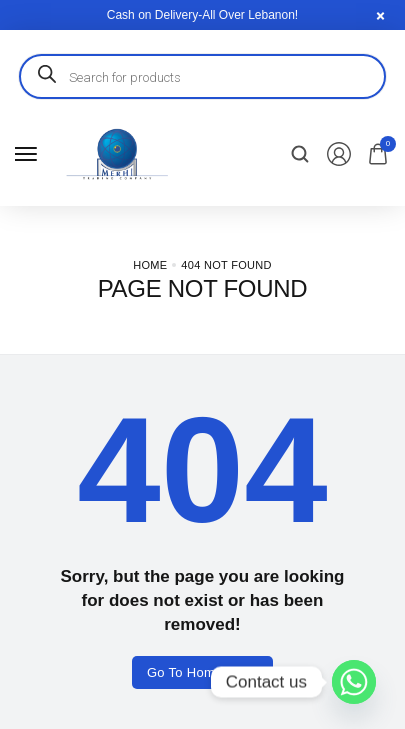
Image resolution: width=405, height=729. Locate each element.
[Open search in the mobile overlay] (202, 76)
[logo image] (116, 153)
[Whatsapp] (354, 682)
